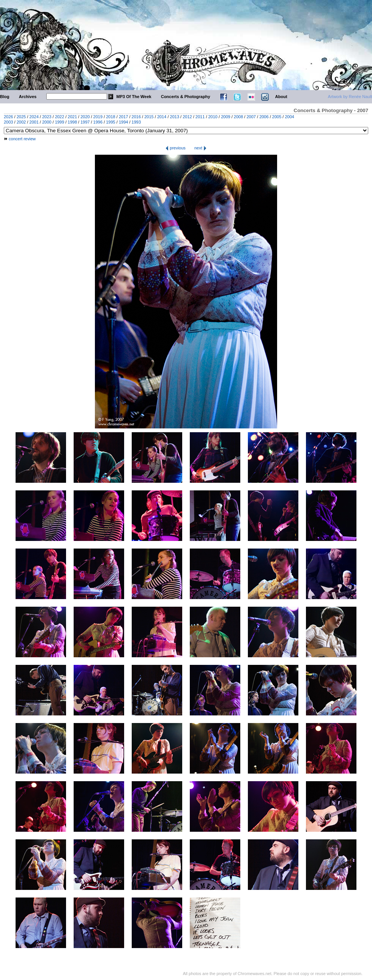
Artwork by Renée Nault (350, 97)
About (281, 97)
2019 (98, 117)
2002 (21, 122)
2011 (200, 117)
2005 (277, 117)
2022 (60, 117)
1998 (72, 122)
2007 (251, 117)
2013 (175, 117)
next (200, 148)
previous (176, 148)
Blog (5, 97)
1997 (85, 122)
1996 (98, 122)
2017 (123, 117)
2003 (8, 122)
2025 (21, 117)
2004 (289, 117)
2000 (47, 122)
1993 (136, 122)
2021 (72, 117)
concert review (22, 139)
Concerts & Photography (186, 97)
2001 (34, 122)
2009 (225, 117)
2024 (34, 117)
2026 (8, 117)
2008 (238, 117)
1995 (110, 122)
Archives (28, 97)
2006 (264, 117)
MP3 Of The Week (134, 97)
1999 (60, 122)
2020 (85, 117)
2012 (187, 117)
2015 (149, 117)
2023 (47, 117)
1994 (123, 122)
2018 (110, 117)
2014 (162, 117)
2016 (136, 117)
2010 (213, 117)
